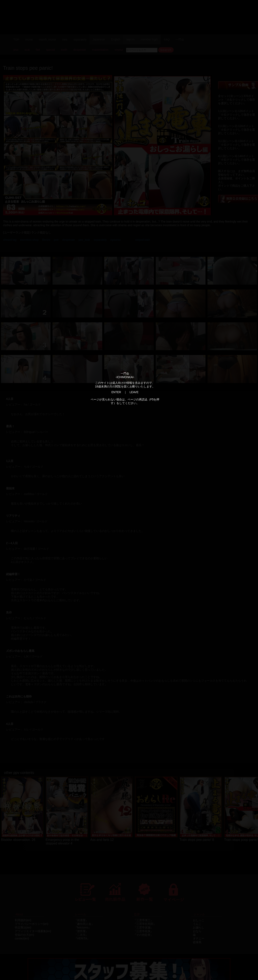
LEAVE (134, 392)
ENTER (116, 392)
